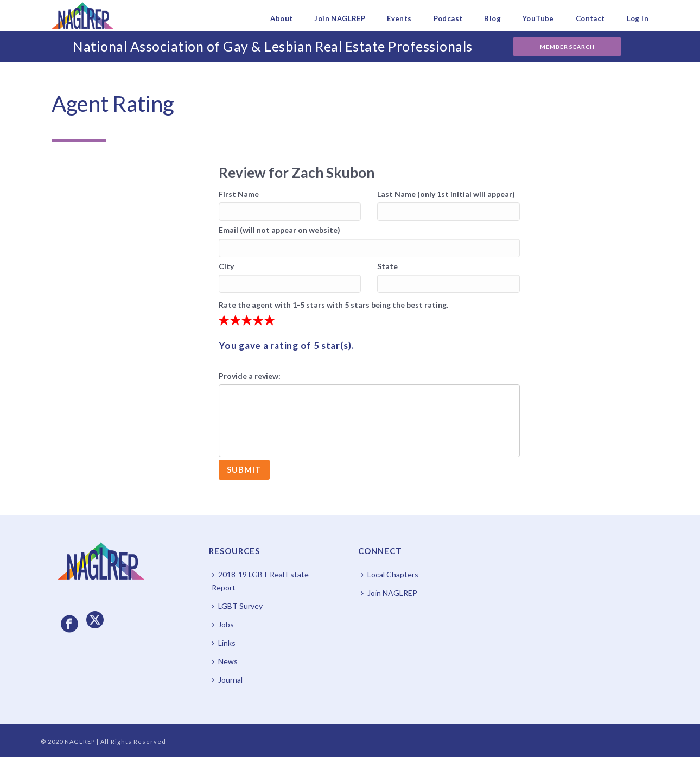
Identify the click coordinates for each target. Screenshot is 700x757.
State (387, 266)
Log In (638, 18)
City (226, 266)
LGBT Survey (237, 606)
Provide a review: (250, 376)
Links (224, 643)
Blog (492, 18)
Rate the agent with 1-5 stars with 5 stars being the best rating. (333, 305)
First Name (239, 194)
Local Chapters (390, 574)
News (225, 661)
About (281, 18)
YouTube (538, 18)
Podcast (448, 18)
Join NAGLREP (340, 18)
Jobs (223, 624)
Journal (227, 680)
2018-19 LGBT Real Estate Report (260, 581)
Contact (590, 18)
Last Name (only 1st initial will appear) (446, 194)
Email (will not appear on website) (279, 230)
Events (399, 18)
